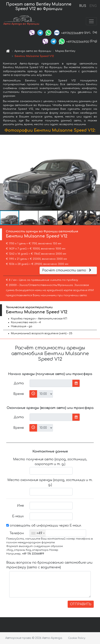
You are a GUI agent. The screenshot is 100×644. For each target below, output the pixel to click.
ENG (93, 6)
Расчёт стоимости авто (67, 270)
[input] (51, 383)
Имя (20, 506)
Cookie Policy (77, 638)
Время (19, 394)
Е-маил (18, 516)
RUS (83, 6)
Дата (19, 383)
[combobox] (38, 533)
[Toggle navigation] (91, 21)
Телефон (17, 533)
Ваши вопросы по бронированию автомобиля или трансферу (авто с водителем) (49, 565)
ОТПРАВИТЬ (81, 604)
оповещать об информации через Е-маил (44, 526)
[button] (96, 172)
